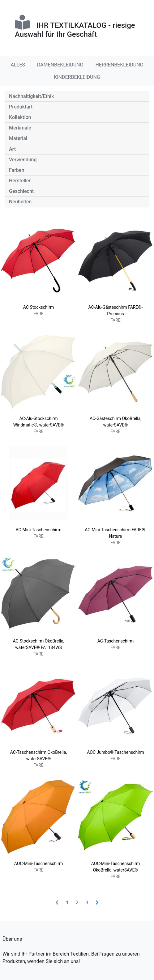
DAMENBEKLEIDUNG (60, 65)
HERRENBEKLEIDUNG (119, 65)
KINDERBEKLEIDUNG (77, 77)
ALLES (18, 65)
